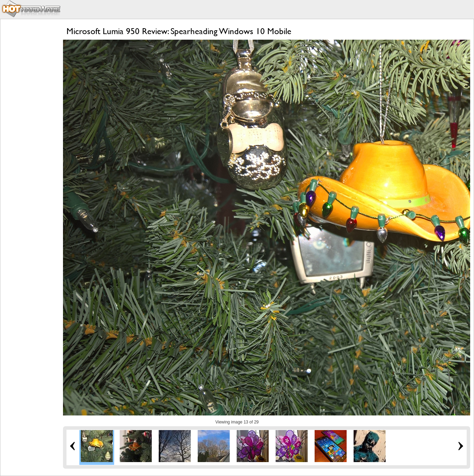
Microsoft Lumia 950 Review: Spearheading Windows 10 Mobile (179, 31)
